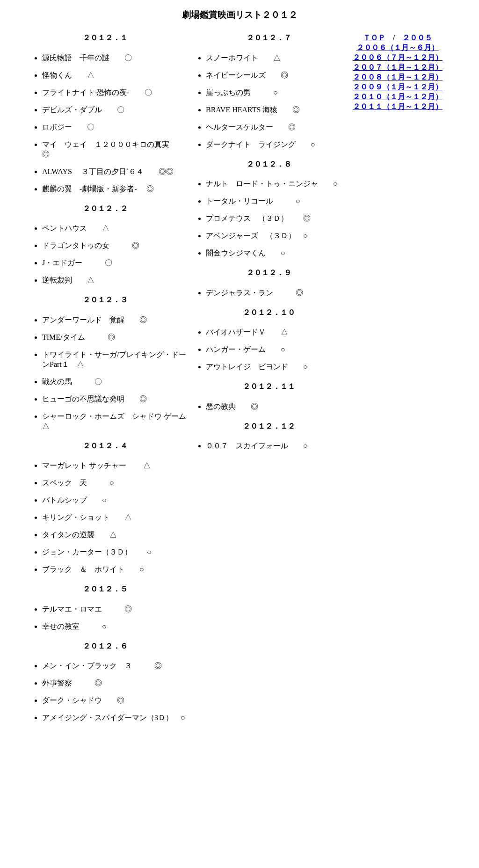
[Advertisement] (210, 842)
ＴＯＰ (374, 38)
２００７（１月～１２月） (398, 67)
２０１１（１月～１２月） (398, 106)
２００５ (417, 38)
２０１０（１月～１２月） (398, 97)
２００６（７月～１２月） (398, 57)
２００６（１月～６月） (398, 47)
